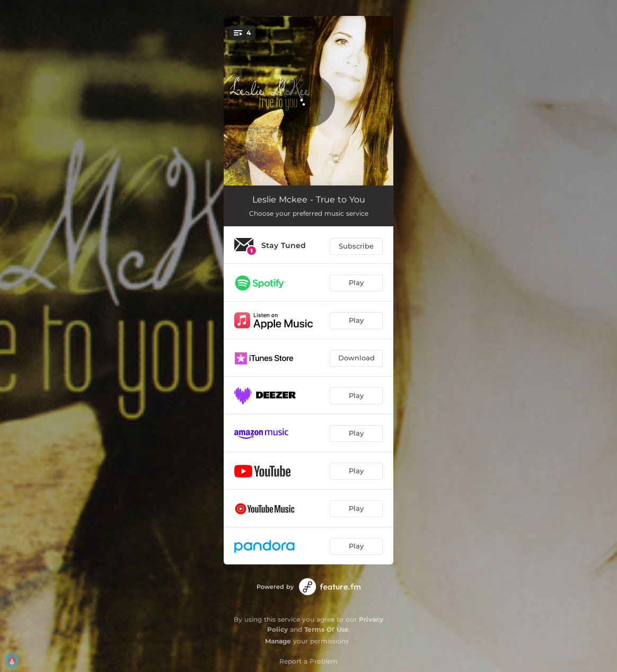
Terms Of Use (327, 629)
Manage (278, 641)
